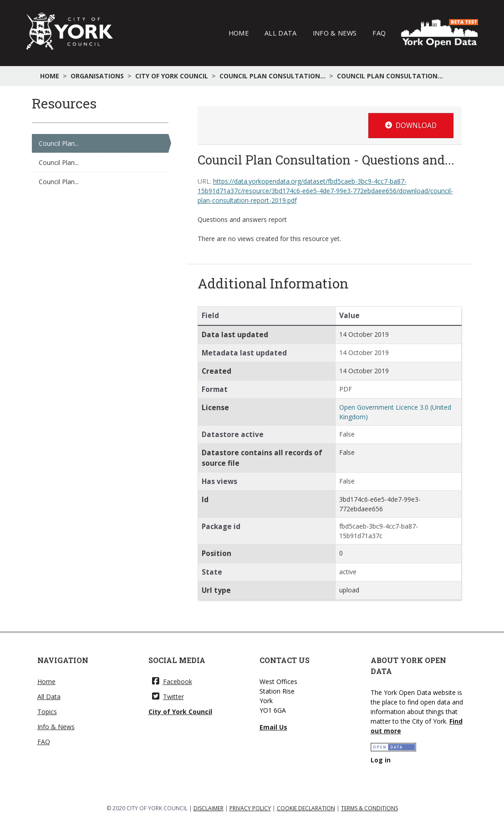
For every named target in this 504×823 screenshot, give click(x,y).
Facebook (172, 682)
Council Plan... (59, 143)
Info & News (335, 33)
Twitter (168, 697)
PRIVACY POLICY (250, 808)
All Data (281, 33)
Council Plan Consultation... (272, 76)
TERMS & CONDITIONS (369, 808)
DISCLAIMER (209, 808)
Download (411, 126)
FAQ (379, 33)
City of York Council (172, 76)
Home (239, 33)
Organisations (97, 76)
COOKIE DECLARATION (306, 808)
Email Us (273, 727)
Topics (47, 712)
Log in (381, 760)
